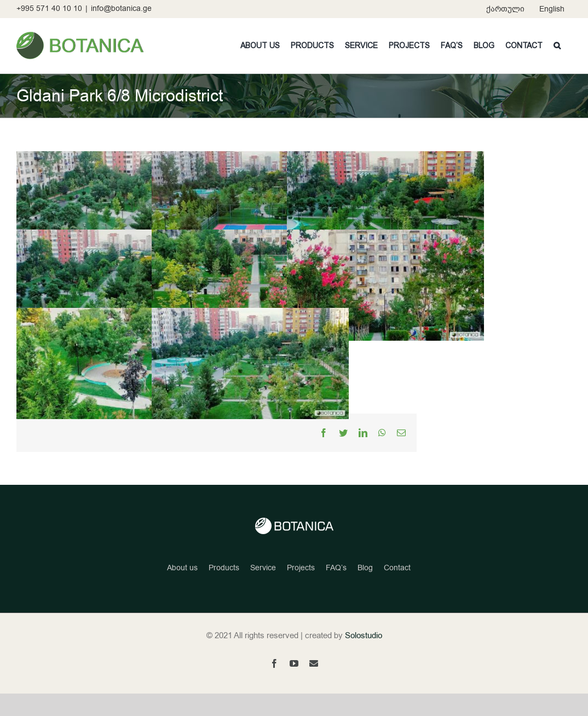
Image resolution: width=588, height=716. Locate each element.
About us (182, 591)
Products (224, 591)
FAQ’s (336, 591)
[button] (557, 45)
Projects (301, 591)
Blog (365, 591)
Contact (397, 591)
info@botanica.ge (121, 8)
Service (263, 591)
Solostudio (364, 658)
